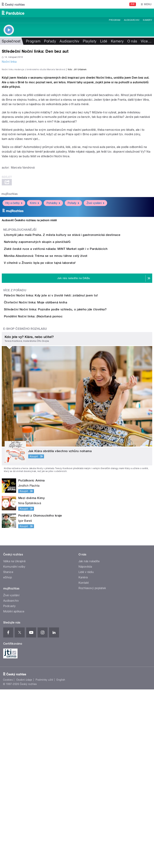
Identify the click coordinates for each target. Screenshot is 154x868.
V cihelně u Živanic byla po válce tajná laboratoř (54, 390)
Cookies (8, 858)
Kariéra (83, 756)
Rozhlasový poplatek (92, 767)
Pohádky (53, 290)
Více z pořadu (15, 428)
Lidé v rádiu (86, 751)
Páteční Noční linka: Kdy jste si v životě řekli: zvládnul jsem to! (65, 433)
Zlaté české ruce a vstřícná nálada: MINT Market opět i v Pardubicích (70, 356)
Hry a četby (14, 290)
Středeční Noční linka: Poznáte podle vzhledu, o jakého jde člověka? (70, 468)
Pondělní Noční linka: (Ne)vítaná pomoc (48, 485)
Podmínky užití (44, 858)
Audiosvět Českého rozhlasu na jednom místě (29, 307)
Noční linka (9, 62)
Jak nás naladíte (89, 740)
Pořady (50, 41)
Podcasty (9, 785)
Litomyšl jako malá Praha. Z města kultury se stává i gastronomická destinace (76, 322)
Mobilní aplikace (14, 790)
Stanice (8, 751)
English (61, 858)
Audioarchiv (132, 20)
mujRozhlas (10, 281)
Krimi (34, 290)
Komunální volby (14, 745)
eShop (8, 756)
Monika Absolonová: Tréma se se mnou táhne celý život (60, 373)
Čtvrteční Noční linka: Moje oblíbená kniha (50, 450)
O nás (132, 41)
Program (115, 20)
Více (146, 41)
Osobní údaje (24, 858)
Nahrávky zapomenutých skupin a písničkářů (52, 339)
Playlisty (90, 41)
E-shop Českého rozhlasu (25, 508)
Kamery (148, 20)
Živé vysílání (95, 290)
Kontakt (84, 762)
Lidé (104, 41)
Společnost (11, 41)
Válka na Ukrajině (14, 740)
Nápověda (85, 745)
